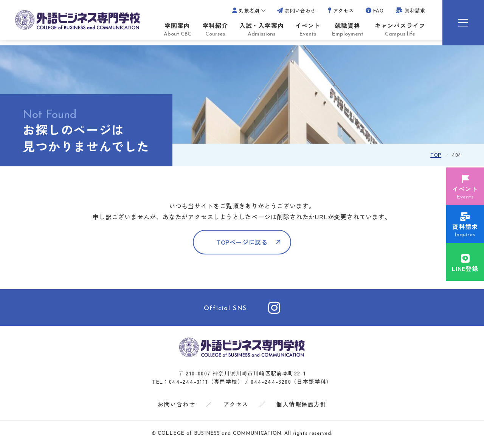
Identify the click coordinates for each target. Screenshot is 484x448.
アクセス (236, 407)
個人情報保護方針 (301, 407)
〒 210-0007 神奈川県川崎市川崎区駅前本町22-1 (242, 376)
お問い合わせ (176, 407)
